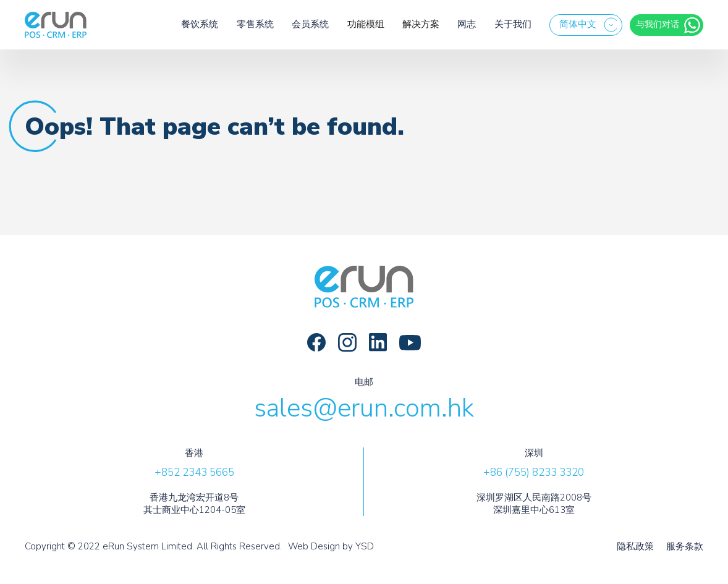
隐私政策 (635, 547)
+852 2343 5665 (194, 472)
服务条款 (685, 547)
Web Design (314, 546)
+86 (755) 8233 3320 (534, 472)
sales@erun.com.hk (364, 408)
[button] (586, 25)
